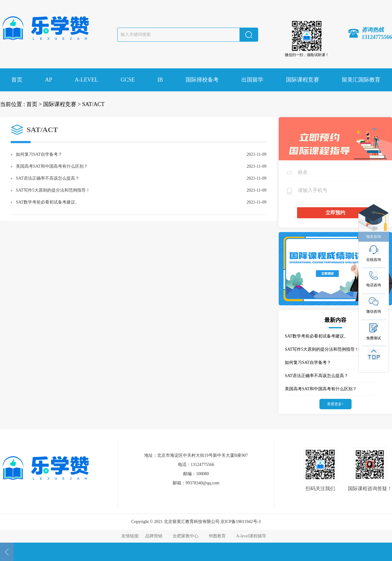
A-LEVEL (86, 80)
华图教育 (217, 536)
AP (49, 80)
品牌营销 (154, 536)
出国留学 (252, 80)
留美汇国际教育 (361, 80)
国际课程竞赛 (303, 80)
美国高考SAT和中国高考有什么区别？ (52, 166)
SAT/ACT (93, 104)
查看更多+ (335, 404)
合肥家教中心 (186, 536)
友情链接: (131, 536)
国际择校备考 (202, 80)
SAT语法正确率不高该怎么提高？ (48, 178)
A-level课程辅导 (251, 536)
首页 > (34, 104)
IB (160, 80)
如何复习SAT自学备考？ (39, 154)
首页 (17, 80)
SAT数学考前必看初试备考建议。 (48, 202)
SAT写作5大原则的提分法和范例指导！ (53, 190)
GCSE (128, 80)
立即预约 (335, 213)
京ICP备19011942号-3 (241, 522)
